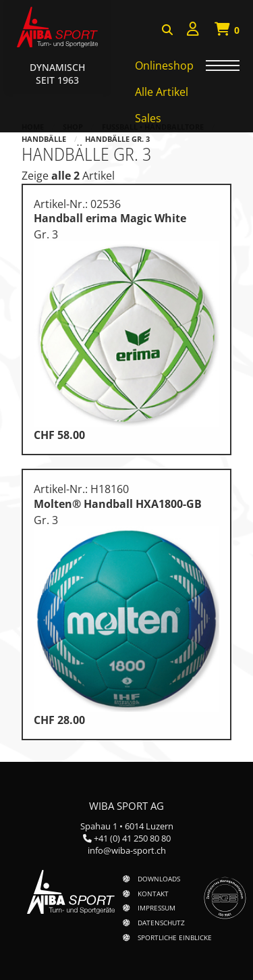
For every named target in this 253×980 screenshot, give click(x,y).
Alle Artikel (162, 92)
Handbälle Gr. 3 (117, 139)
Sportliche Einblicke (175, 937)
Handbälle (44, 139)
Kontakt (153, 894)
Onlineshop (164, 66)
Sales (148, 118)
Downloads (159, 879)
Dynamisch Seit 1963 (57, 74)
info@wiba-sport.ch (127, 850)
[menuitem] (193, 31)
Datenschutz (161, 923)
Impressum (157, 908)
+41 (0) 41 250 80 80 (132, 838)
